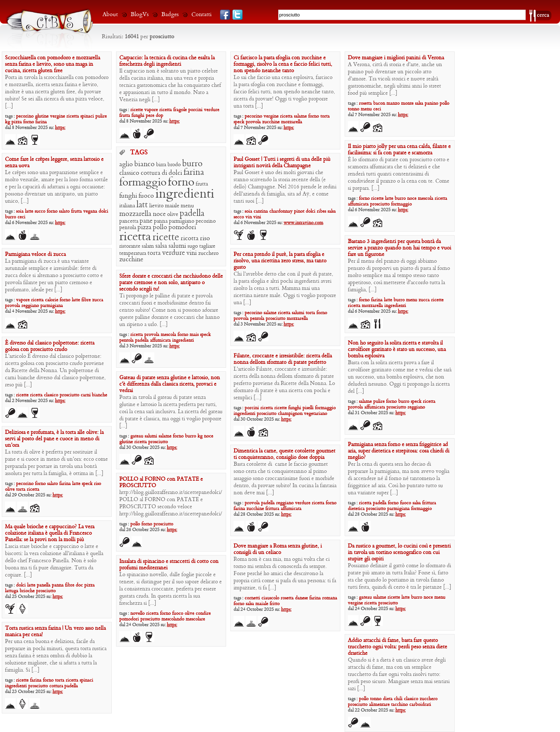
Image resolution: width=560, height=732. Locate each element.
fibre (86, 300)
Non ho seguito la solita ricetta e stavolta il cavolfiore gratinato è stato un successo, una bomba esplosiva (397, 350)
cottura (151, 173)
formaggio (401, 204)
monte (407, 103)
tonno (354, 109)
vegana (90, 211)
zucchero (208, 253)
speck (239, 122)
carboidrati (420, 705)
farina (41, 122)
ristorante (130, 246)
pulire (101, 116)
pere (150, 116)
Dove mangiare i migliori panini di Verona (396, 58)
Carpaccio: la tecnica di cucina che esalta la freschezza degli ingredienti (167, 61)
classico (129, 173)
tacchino (399, 705)
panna (161, 221)
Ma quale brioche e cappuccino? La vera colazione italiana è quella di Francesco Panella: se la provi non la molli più (50, 533)
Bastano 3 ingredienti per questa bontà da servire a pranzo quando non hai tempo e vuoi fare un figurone (399, 248)
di (164, 173)
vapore (151, 110)
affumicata (358, 204)
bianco (144, 164)
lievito (156, 206)
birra (161, 165)
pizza (17, 122)
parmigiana (52, 306)
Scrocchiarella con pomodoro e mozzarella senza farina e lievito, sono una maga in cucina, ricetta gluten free (52, 64)
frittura (429, 503)
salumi (177, 246)
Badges (170, 14)
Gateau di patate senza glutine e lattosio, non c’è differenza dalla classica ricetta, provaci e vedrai (170, 384)
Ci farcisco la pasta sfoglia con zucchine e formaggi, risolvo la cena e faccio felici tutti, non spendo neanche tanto (283, 64)
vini (192, 253)
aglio (126, 165)
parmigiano (182, 221)
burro (400, 199)
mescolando (173, 619)
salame (300, 116)
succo (40, 211)
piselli (308, 408)
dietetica (356, 509)
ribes (321, 211)
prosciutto (380, 204)
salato (64, 211)
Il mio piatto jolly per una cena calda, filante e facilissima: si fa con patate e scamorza (399, 150)
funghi (138, 116)
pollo (444, 103)
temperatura (133, 253)
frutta (125, 116)
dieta (388, 699)
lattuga (12, 591)
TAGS (139, 153)
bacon (379, 103)
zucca (424, 300)
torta (325, 116)
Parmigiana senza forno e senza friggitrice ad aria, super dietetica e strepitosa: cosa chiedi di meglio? (399, 451)
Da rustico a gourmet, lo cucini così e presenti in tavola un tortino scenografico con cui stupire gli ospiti (399, 553)
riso (205, 239)
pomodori (182, 227)
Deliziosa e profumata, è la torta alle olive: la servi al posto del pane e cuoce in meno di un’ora (54, 439)
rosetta (365, 103)
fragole (180, 110)
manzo (393, 103)
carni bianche (94, 395)
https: (60, 128)
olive (173, 214)
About (110, 14)
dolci (175, 173)
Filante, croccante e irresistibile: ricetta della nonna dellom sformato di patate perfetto (283, 359)
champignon (290, 414)
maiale (172, 206)
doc (79, 585)
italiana (127, 206)
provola (253, 122)
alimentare (379, 705)
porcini (195, 110)
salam (148, 246)
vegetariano (316, 414)
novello (137, 614)
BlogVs (140, 14)
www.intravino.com (303, 223)
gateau (137, 436)
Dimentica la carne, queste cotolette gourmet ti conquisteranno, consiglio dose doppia (284, 454)
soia (20, 211)
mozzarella (292, 122)
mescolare (195, 619)
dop (159, 116)
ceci (377, 109)
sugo (193, 246)
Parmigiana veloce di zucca (35, 254)
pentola (128, 228)
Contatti (202, 14)
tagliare (207, 246)
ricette (137, 110)
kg (7, 122)
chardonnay (281, 211)
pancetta (129, 221)
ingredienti (185, 194)
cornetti (252, 598)
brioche (27, 591)
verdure (212, 110)
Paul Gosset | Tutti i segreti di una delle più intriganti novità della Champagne (282, 163)
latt (142, 205)
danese (301, 598)
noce (412, 199)
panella (44, 585)
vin (249, 217)
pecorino (25, 116)
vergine (57, 116)
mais (194, 335)
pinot (299, 211)
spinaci (87, 116)
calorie (52, 300)
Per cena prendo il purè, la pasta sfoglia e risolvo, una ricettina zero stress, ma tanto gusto (280, 261)
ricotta (190, 239)
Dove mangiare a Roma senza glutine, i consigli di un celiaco (278, 549)
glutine (42, 116)
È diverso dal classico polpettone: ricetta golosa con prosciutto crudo (50, 346)
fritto (275, 604)
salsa (419, 103)
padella (192, 214)
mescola (426, 199)
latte (389, 199)
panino (431, 103)
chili (398, 699)
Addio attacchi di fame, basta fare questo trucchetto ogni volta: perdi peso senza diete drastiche (397, 647)
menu (366, 109)
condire (203, 614)
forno (29, 122)
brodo (174, 165)
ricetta (73, 116)
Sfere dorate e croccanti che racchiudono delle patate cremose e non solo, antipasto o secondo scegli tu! (171, 283)
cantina (261, 211)
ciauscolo (270, 598)
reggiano (30, 306)
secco (239, 217)
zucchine (271, 122)
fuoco (146, 196)
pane (146, 221)
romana (330, 598)
